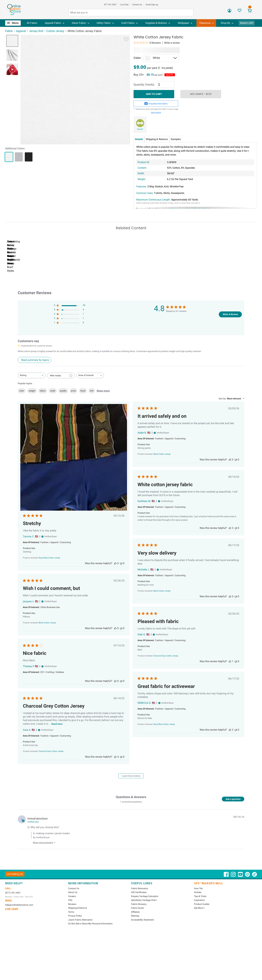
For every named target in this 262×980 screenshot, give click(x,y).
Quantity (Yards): (144, 85)
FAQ (70, 914)
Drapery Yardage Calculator (145, 910)
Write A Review (230, 328)
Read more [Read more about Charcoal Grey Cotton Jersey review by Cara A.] (57, 738)
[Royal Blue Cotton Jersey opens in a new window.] (49, 572)
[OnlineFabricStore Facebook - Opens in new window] (226, 890)
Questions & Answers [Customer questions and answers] (131, 811)
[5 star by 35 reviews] (70, 320)
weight (32, 405)
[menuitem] (14, 23)
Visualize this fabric (156, 104)
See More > (199, 922)
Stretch (140, 129)
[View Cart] (250, 11)
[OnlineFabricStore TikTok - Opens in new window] (254, 890)
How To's (198, 902)
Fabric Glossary (139, 918)
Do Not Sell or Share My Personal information (90, 938)
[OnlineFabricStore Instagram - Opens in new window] (233, 890)
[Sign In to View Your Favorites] (240, 11)
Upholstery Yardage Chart (144, 914)
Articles (198, 906)
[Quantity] (166, 84)
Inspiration (199, 914)
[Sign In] (229, 12)
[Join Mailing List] (15, 888)
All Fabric (32, 23)
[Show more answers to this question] (43, 855)
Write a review (172, 43)
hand (83, 405)
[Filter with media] (61, 390)
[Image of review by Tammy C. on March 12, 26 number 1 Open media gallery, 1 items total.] (74, 472)
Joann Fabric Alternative (80, 934)
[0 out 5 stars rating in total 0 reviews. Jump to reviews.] (147, 43)
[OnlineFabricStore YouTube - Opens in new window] (241, 890)
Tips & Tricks (200, 910)
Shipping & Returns (157, 139)
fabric (43, 405)
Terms (71, 926)
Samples (176, 139)
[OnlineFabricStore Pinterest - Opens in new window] (248, 890)
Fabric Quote (137, 922)
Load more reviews (131, 790)
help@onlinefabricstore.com (19, 919)
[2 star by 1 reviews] (70, 333)
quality (63, 405)
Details (139, 139)
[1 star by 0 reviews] (70, 337)
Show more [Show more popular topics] (103, 405)
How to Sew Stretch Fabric (97, 281)
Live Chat (124, 5)
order (53, 405)
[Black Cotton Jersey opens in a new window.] (162, 468)
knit (92, 405)
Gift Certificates (139, 906)
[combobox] (32, 390)
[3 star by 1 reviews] (70, 329)
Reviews (72, 918)
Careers (72, 910)
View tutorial (156, 112)
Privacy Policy (75, 930)
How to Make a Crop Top (134, 281)
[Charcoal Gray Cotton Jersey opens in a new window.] (166, 670)
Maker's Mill (247, 23)
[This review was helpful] (115, 577)
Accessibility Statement (143, 934)
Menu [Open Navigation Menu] (15, 23)
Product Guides (202, 918)
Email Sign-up (152, 5)
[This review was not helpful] (121, 577)
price (73, 405)
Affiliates (135, 926)
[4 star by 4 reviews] (70, 324)
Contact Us (137, 5)
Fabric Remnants (139, 902)
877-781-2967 (110, 5)
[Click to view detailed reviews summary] (34, 374)
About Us (73, 906)
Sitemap (135, 930)
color (22, 405)
